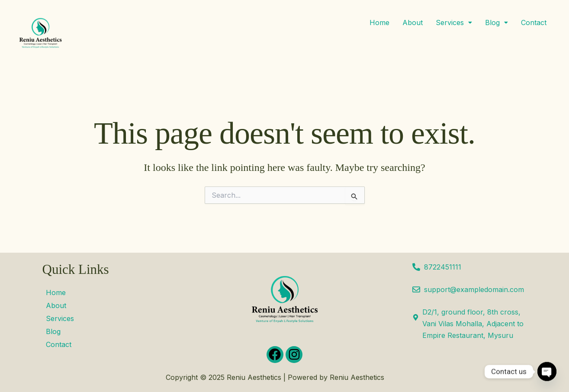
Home (379, 22)
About (413, 22)
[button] (454, 22)
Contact (534, 22)
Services (454, 22)
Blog (497, 22)
